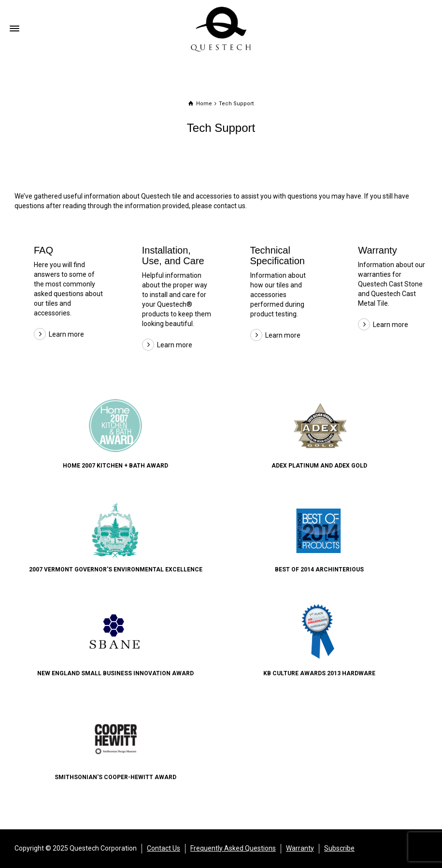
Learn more (66, 334)
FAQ (43, 250)
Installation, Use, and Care (173, 256)
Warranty (377, 250)
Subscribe (339, 848)
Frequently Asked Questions (233, 848)
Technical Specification (278, 256)
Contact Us (164, 848)
